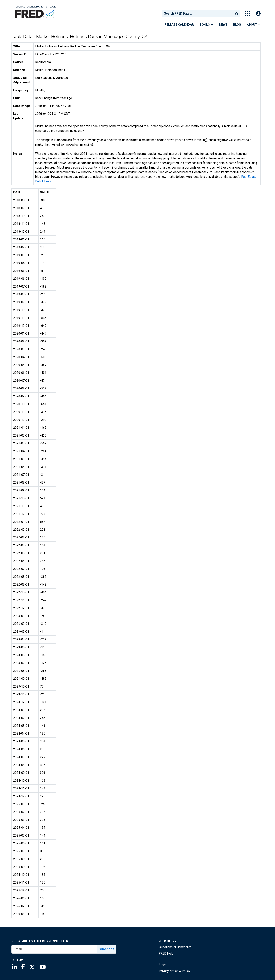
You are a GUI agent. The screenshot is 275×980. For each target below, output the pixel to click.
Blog (237, 25)
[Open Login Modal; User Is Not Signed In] (258, 14)
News (223, 25)
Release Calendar (179, 25)
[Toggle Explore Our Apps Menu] (248, 14)
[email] (54, 949)
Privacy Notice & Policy (175, 971)
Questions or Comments (175, 947)
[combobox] (197, 14)
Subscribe (107, 949)
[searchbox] (198, 14)
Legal (163, 964)
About (254, 25)
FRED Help (166, 954)
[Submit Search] (237, 14)
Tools (206, 25)
